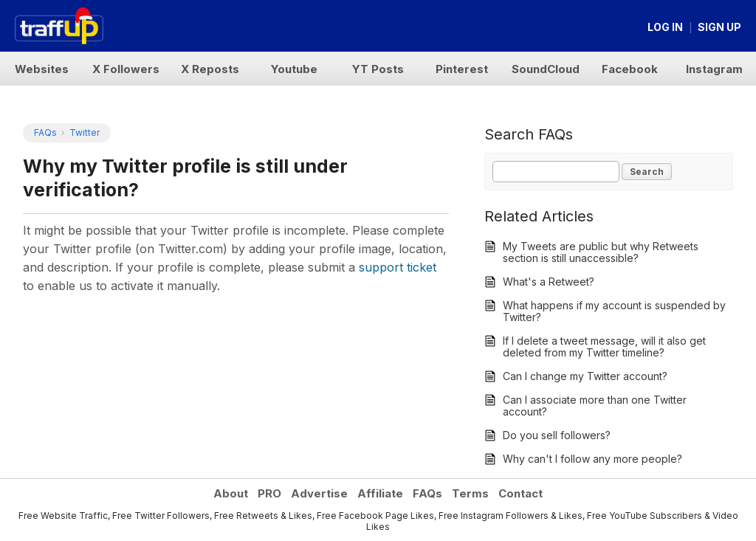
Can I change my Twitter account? (585, 376)
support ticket (398, 267)
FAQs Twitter (67, 132)
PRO (269, 493)
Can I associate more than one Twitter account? (595, 406)
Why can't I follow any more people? (592, 459)
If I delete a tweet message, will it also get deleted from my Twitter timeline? (604, 347)
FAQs (427, 493)
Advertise (319, 493)
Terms (470, 493)
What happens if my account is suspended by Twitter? (614, 311)
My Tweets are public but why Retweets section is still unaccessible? (601, 252)
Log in (665, 27)
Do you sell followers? (557, 435)
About (231, 493)
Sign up (719, 27)
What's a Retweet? (549, 282)
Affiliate (380, 493)
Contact (520, 493)
